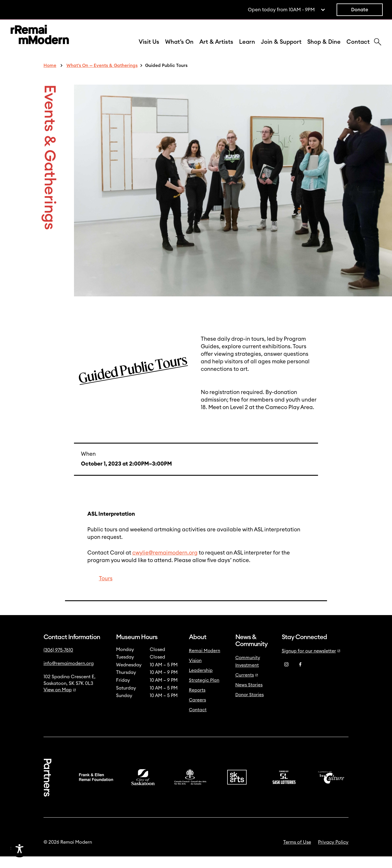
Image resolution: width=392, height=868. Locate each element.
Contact (358, 48)
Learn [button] (247, 48)
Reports (197, 702)
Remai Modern (205, 662)
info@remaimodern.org (69, 675)
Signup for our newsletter (311, 663)
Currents (247, 687)
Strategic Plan (204, 692)
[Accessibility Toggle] (47, 849)
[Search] (378, 48)
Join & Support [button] (281, 48)
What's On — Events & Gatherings (102, 77)
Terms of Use (297, 854)
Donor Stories (250, 706)
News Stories (249, 697)
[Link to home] (40, 41)
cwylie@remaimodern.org (165, 565)
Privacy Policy (333, 854)
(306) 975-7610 (58, 662)
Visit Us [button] (149, 48)
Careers (197, 712)
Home (50, 77)
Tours (106, 590)
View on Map (60, 701)
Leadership (201, 682)
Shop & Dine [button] (324, 48)
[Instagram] (286, 676)
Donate (360, 10)
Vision (195, 672)
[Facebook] (300, 676)
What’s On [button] (179, 48)
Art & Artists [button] (216, 48)
